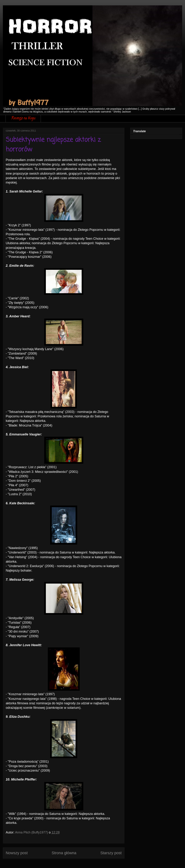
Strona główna (64, 853)
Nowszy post (17, 853)
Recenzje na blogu (23, 119)
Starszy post (111, 853)
